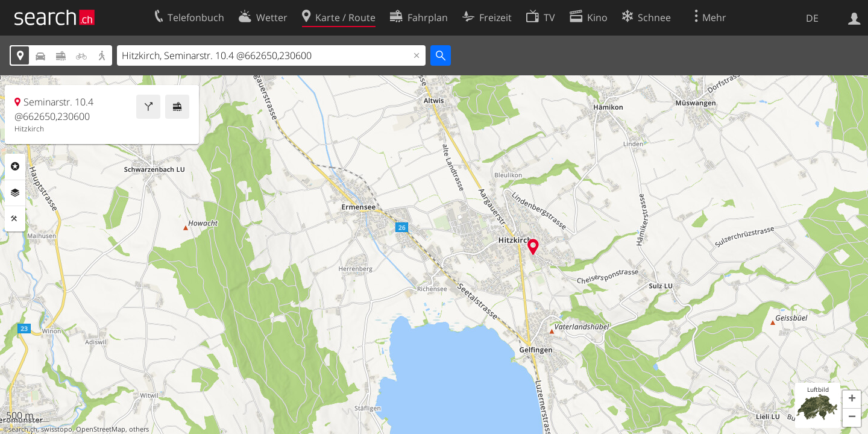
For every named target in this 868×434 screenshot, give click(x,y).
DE (812, 18)
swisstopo (57, 429)
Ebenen (15, 193)
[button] (852, 400)
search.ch (23, 429)
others (139, 429)
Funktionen (15, 219)
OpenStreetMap (101, 429)
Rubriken (15, 166)
